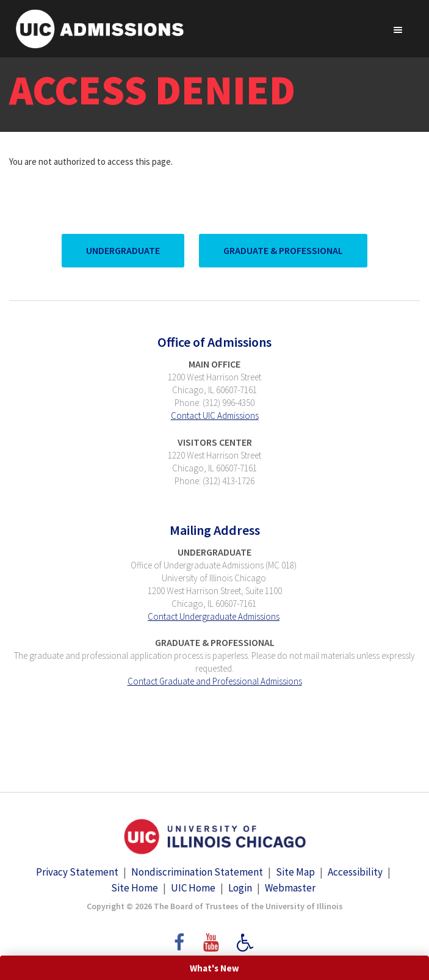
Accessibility (355, 872)
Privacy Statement (77, 872)
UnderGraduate (123, 250)
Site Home (135, 888)
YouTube (213, 937)
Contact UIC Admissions (215, 416)
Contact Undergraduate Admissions (214, 616)
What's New (215, 968)
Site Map (295, 872)
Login (240, 888)
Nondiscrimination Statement (197, 872)
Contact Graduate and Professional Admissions (215, 681)
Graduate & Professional (283, 250)
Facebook (178, 937)
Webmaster (290, 888)
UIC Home (193, 888)
